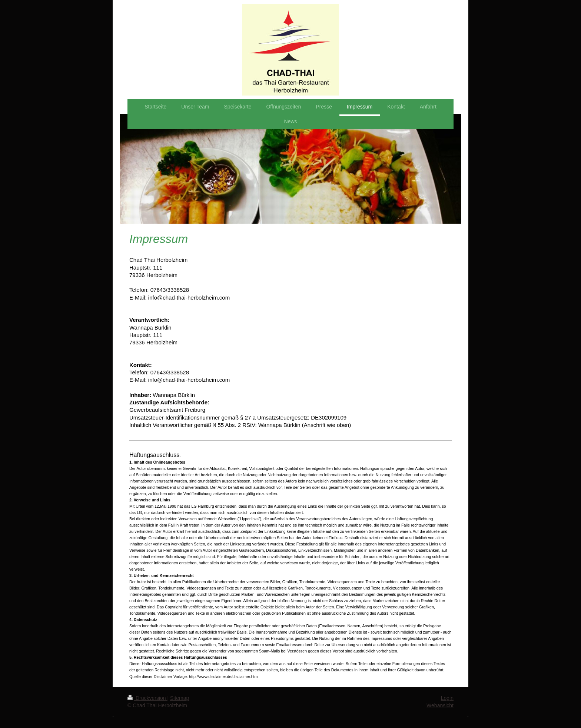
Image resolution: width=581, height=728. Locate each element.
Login (447, 698)
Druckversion (147, 698)
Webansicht (440, 705)
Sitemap (180, 698)
